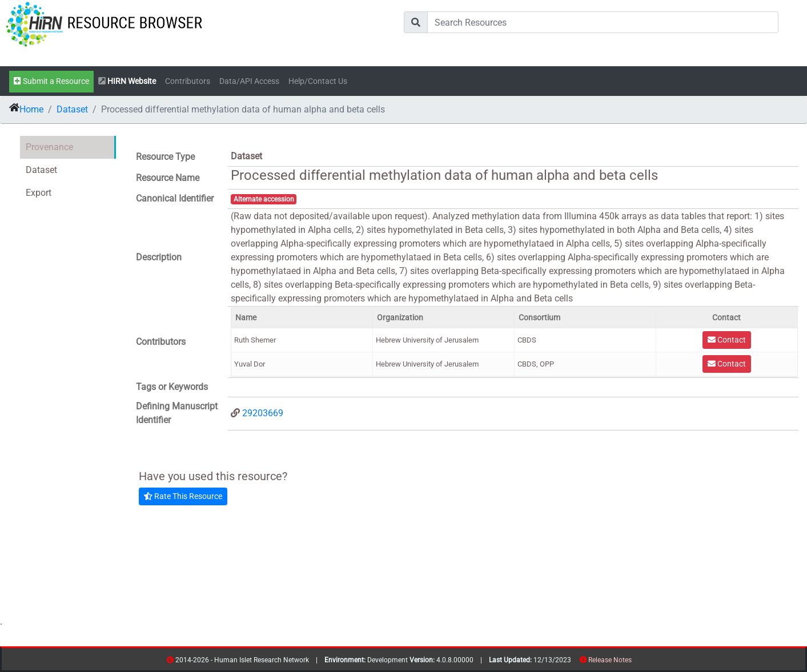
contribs (639, 662)
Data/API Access (249, 81)
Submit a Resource (51, 81)
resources (635, 662)
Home (31, 109)
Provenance (49, 147)
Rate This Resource (183, 496)
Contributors (188, 81)
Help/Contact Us (318, 81)
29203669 (263, 413)
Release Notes (610, 660)
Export (39, 193)
